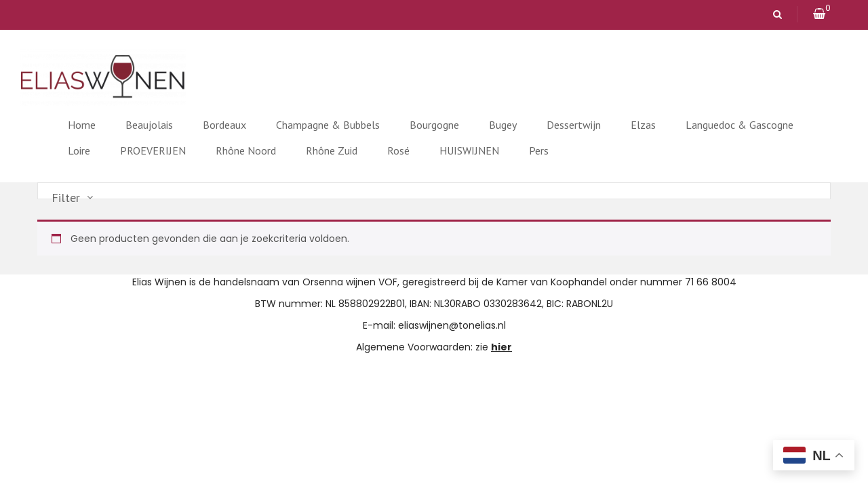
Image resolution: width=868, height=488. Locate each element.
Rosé (398, 150)
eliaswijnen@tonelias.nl (452, 325)
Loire (79, 150)
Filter (66, 198)
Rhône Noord (246, 150)
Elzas (643, 125)
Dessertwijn (574, 125)
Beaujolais (149, 125)
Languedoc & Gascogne (739, 125)
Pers (539, 150)
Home (82, 125)
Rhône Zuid (332, 150)
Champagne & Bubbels (328, 125)
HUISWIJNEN (469, 150)
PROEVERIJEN (153, 150)
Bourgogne (434, 125)
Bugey (503, 125)
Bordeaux (224, 125)
